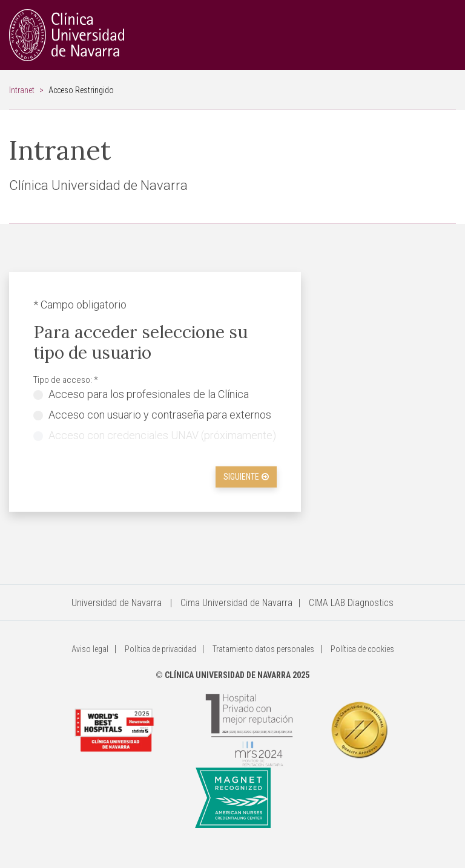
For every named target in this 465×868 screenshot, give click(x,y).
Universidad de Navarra (117, 603)
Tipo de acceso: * (66, 380)
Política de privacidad (160, 649)
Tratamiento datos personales (263, 649)
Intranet (22, 90)
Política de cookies (362, 649)
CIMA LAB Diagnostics (351, 603)
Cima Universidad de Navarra (236, 603)
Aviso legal (90, 649)
